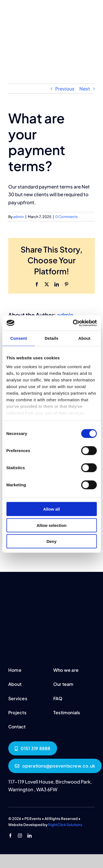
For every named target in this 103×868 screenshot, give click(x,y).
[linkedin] (30, 836)
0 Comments (66, 217)
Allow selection (51, 525)
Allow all (51, 509)
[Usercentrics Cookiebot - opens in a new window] (73, 323)
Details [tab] (52, 338)
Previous (65, 89)
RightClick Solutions (65, 825)
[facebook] (10, 836)
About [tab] (84, 338)
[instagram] (20, 836)
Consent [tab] (19, 338)
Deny (51, 541)
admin (19, 217)
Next (85, 89)
